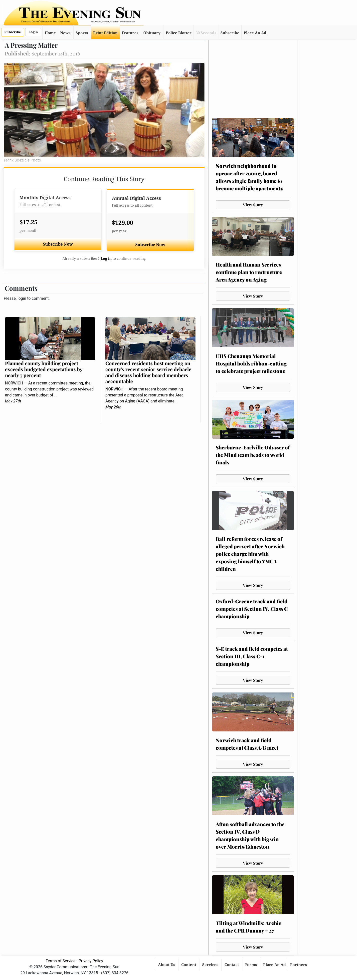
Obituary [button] (152, 33)
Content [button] (189, 965)
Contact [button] (232, 965)
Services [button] (211, 965)
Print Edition (105, 33)
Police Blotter (179, 33)
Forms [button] (252, 965)
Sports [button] (82, 33)
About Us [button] (167, 965)
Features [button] (130, 33)
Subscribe (13, 32)
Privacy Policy (91, 961)
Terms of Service (61, 961)
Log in (106, 259)
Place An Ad (255, 33)
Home (50, 33)
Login (33, 32)
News (65, 33)
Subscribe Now (58, 244)
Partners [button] (299, 965)
